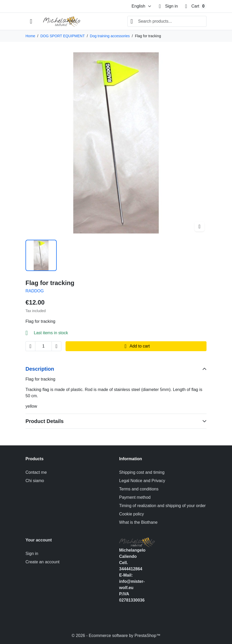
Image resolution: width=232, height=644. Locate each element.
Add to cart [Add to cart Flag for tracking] (136, 346)
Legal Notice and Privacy (142, 481)
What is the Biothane (138, 522)
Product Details (45, 421)
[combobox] (167, 21)
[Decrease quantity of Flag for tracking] (30, 346)
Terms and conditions (139, 489)
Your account (39, 540)
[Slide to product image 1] (41, 255)
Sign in (32, 554)
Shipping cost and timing (142, 472)
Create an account (43, 562)
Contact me (36, 472)
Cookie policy (131, 514)
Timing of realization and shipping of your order (162, 506)
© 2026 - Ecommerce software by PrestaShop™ (116, 636)
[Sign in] (168, 6)
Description (40, 369)
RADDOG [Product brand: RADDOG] (35, 291)
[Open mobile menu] (31, 21)
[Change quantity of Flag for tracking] (43, 346)
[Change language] (142, 6)
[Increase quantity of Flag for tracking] (56, 346)
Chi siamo (35, 481)
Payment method (135, 497)
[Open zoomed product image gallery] (199, 226)
